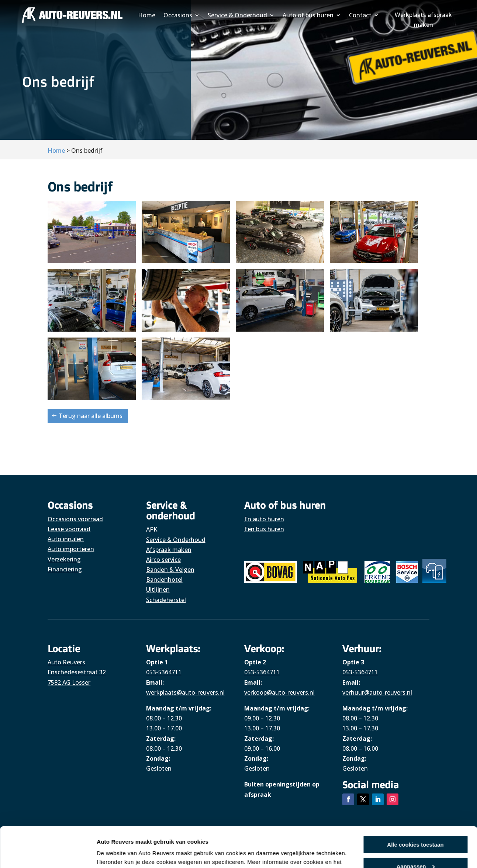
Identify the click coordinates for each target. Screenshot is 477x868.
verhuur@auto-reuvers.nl (377, 692)
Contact (360, 15)
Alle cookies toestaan (415, 807)
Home (147, 15)
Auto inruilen (66, 539)
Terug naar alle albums (91, 416)
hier (256, 833)
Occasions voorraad (75, 519)
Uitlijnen (158, 589)
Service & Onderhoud (237, 15)
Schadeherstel (166, 600)
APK (152, 529)
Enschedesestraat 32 (77, 672)
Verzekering (64, 559)
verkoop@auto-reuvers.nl (279, 692)
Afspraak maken (169, 550)
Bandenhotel (164, 580)
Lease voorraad (69, 529)
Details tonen (114, 853)
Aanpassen (416, 828)
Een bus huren (264, 529)
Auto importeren (71, 549)
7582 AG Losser (69, 682)
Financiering (65, 569)
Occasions (178, 15)
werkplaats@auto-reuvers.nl (185, 692)
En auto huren (264, 519)
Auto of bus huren (308, 15)
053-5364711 (164, 672)
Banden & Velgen (170, 570)
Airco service (163, 560)
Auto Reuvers (66, 662)
